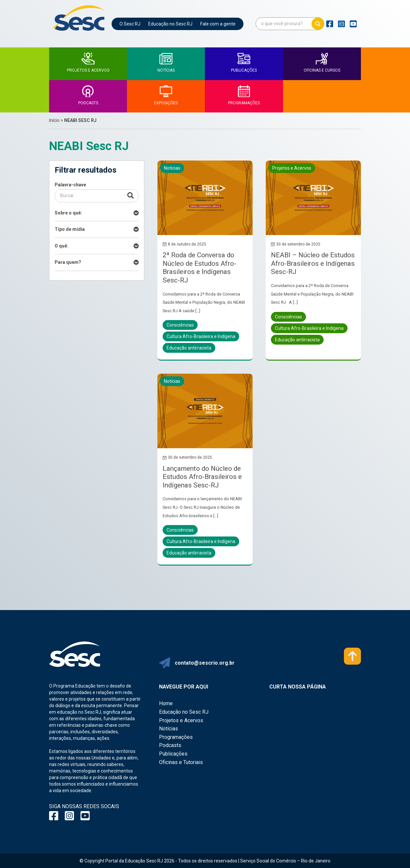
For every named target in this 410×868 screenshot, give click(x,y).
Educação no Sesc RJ (170, 24)
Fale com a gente (218, 24)
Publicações (173, 754)
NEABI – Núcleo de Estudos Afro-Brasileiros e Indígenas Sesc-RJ (313, 263)
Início (54, 120)
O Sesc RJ (130, 24)
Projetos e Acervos (181, 720)
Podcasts (170, 745)
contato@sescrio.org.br (205, 663)
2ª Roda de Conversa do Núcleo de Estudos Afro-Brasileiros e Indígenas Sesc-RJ (199, 268)
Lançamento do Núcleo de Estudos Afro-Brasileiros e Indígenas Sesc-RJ (202, 477)
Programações (176, 737)
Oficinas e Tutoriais (181, 762)
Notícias (169, 729)
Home (166, 703)
